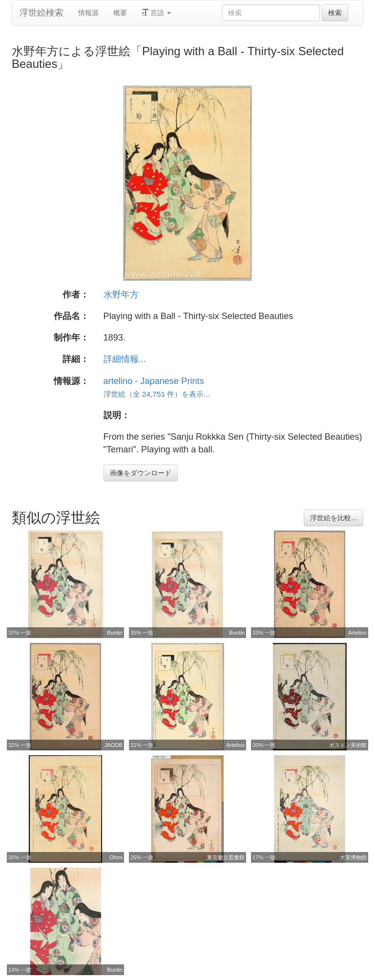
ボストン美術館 (348, 745)
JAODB (114, 745)
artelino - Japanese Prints (154, 381)
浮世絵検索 (42, 13)
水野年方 (121, 295)
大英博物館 (353, 857)
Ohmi (116, 857)
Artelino (357, 633)
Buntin (115, 633)
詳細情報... (125, 359)
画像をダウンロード (141, 473)
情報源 (88, 13)
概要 (120, 13)
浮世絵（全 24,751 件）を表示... (157, 394)
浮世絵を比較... (333, 518)
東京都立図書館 (226, 857)
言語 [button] (156, 13)
